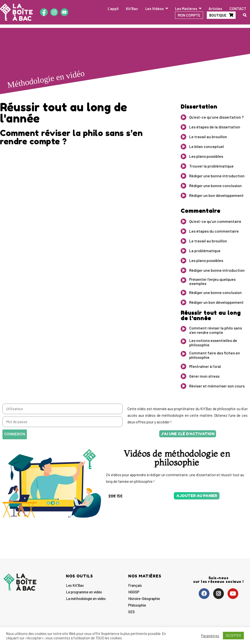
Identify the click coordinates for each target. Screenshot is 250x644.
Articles (215, 9)
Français (135, 585)
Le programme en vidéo (84, 592)
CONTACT (238, 9)
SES (131, 612)
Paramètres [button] (210, 636)
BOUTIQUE (218, 15)
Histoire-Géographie (144, 599)
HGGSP (134, 592)
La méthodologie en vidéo (86, 599)
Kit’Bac (132, 9)
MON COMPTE (189, 15)
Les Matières (186, 9)
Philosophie (137, 605)
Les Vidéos (155, 9)
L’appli (113, 9)
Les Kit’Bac (75, 585)
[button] (188, 434)
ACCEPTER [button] (233, 635)
